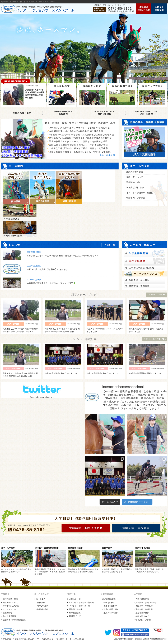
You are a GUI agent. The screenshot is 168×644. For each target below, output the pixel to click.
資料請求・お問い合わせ (146, 602)
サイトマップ (119, 5)
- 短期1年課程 (42, 609)
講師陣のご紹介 (134, 182)
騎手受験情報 (75, 613)
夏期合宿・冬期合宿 (144, 609)
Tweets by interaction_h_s (42, 397)
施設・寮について (135, 177)
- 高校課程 (40, 602)
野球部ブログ (75, 616)
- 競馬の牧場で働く (111, 609)
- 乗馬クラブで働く (111, 613)
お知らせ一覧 (75, 599)
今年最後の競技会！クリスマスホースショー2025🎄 (51, 283)
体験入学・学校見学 (144, 606)
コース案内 (41, 599)
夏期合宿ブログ (142, 613)
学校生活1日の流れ (135, 188)
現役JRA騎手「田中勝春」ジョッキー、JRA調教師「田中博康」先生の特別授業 (50, 572)
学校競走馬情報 (9, 616)
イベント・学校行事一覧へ (155, 339)
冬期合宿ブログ (142, 616)
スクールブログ (9, 609)
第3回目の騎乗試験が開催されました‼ (145, 373)
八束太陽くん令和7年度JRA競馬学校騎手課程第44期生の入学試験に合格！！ (63, 256)
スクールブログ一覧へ (157, 295)
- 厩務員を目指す (110, 606)
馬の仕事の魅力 (109, 599)
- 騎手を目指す (109, 602)
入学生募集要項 (142, 599)
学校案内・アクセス (102, 5)
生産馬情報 (8, 613)
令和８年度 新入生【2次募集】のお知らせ (47, 269)
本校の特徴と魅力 (109, 155)
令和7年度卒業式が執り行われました (102, 373)
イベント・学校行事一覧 (80, 606)
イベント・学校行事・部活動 (140, 193)
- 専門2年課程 (42, 606)
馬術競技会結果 (76, 609)
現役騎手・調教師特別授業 (14, 620)
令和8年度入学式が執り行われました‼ (61, 373)
